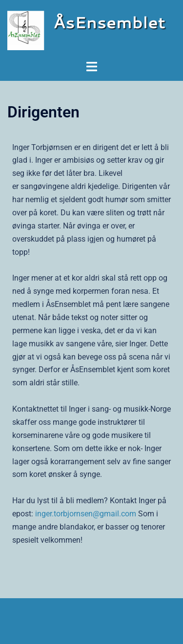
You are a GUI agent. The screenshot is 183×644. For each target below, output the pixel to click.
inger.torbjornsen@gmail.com (86, 514)
